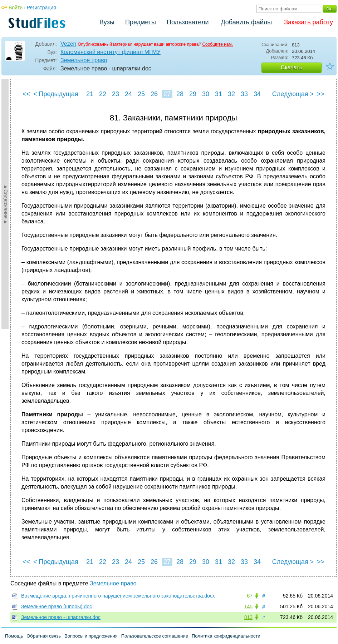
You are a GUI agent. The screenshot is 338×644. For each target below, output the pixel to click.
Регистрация (41, 8)
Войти (16, 8)
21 (90, 94)
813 (248, 617)
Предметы (141, 22)
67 (250, 596)
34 (257, 94)
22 (103, 94)
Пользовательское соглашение (155, 636)
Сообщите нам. (217, 44)
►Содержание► (6, 204)
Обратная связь (44, 636)
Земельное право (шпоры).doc (57, 606)
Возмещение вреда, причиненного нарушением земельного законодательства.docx (118, 596)
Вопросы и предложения (91, 636)
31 (219, 94)
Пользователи (188, 22)
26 (154, 94)
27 (167, 94)
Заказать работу (308, 22)
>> (321, 94)
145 (248, 606)
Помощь (14, 636)
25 (141, 94)
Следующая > (293, 94)
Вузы (107, 22)
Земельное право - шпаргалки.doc (61, 617)
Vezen (68, 44)
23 (116, 94)
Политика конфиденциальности (226, 636)
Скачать (292, 67)
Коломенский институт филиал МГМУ (111, 52)
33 (244, 94)
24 (128, 94)
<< (26, 94)
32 (231, 94)
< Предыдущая (56, 94)
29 (193, 94)
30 (206, 94)
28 (180, 94)
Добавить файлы (246, 22)
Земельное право (84, 60)
